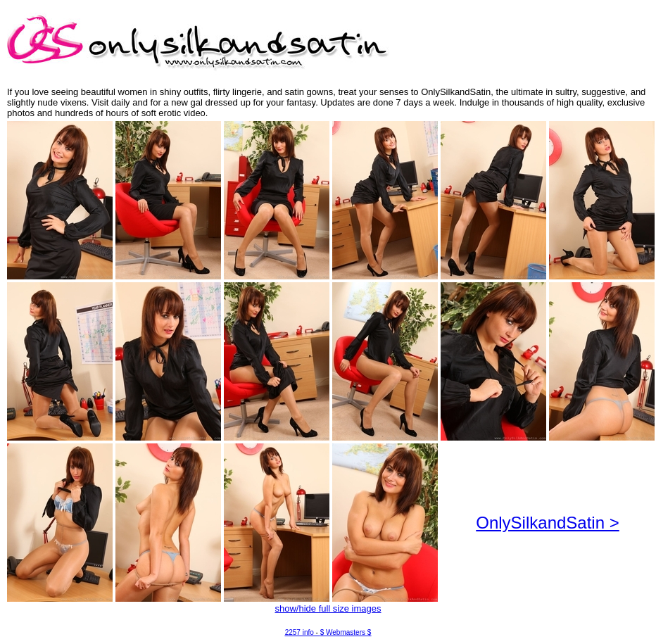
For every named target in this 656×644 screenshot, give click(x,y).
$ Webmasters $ (346, 632)
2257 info (299, 632)
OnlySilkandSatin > (547, 523)
